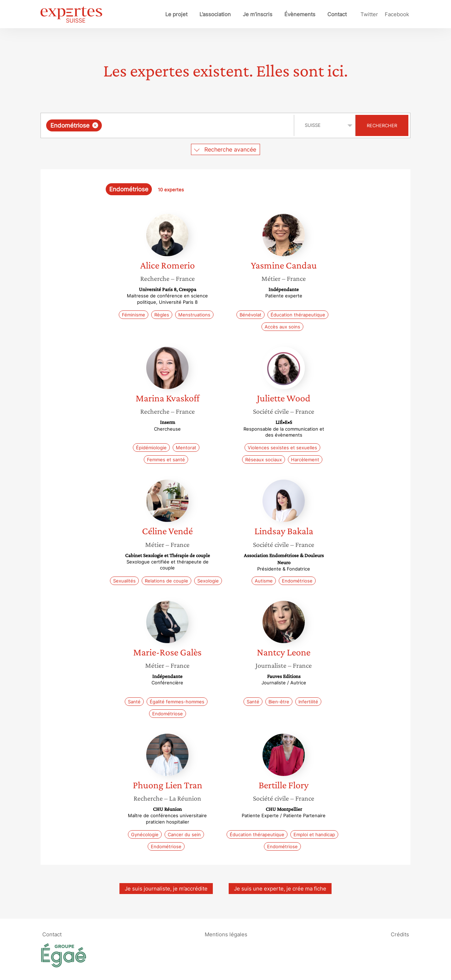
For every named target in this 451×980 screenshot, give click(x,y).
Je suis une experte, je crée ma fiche (280, 889)
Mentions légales (226, 934)
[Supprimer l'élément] (95, 125)
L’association (215, 14)
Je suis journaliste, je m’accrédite (166, 889)
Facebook (397, 14)
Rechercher (382, 125)
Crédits (400, 934)
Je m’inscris (258, 14)
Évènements (300, 14)
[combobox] (168, 125)
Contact (337, 14)
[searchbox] (176, 125)
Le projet (176, 14)
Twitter (369, 14)
